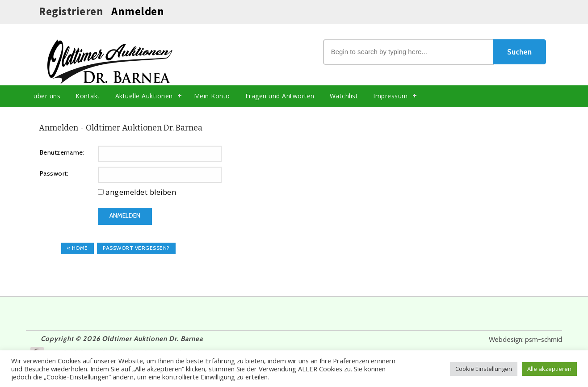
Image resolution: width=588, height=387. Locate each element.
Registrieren (71, 11)
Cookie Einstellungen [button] (484, 369)
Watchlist (344, 96)
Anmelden (138, 11)
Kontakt (88, 96)
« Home (78, 248)
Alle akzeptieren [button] (549, 369)
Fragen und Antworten (280, 96)
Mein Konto (212, 96)
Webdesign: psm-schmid (525, 340)
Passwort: (54, 173)
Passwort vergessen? (136, 248)
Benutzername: (62, 152)
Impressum (391, 96)
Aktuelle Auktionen (144, 96)
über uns (47, 96)
